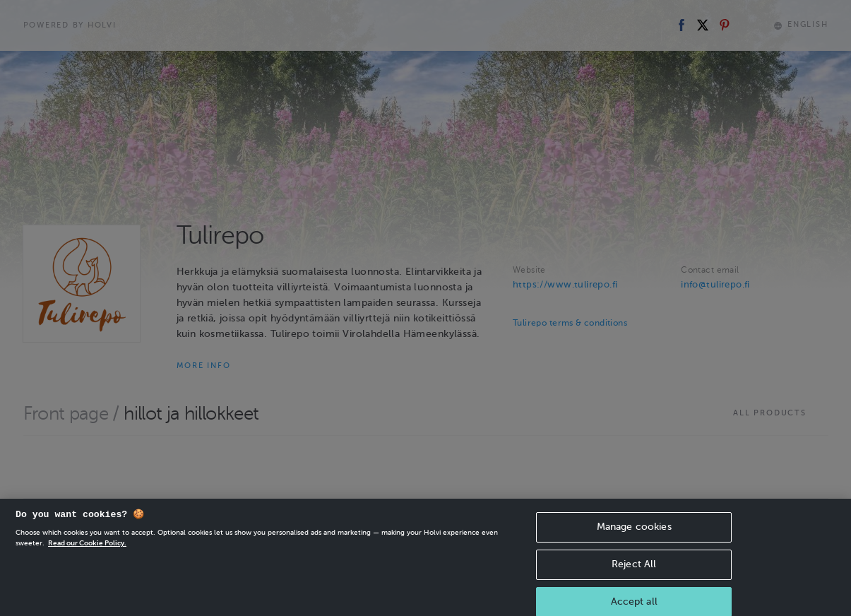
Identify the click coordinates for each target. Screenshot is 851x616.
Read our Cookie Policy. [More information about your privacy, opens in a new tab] (87, 551)
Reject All (634, 572)
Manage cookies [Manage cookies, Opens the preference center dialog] (634, 535)
